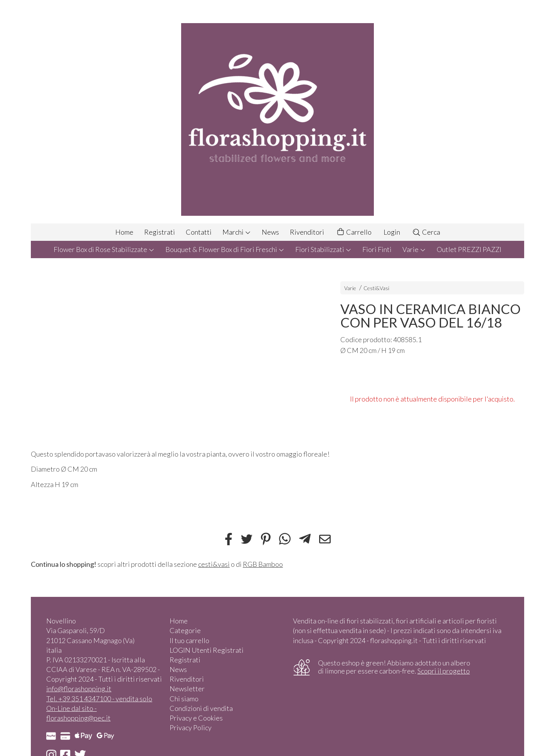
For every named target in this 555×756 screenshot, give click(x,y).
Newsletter (187, 689)
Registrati (160, 232)
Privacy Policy (191, 727)
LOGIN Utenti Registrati (207, 650)
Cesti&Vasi (376, 288)
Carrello (354, 232)
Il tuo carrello (189, 640)
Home (124, 232)
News (270, 232)
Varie (414, 249)
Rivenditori (307, 232)
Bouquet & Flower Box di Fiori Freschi (225, 249)
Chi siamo (184, 699)
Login (392, 232)
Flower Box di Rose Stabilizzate (104, 249)
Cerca (426, 232)
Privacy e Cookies (196, 718)
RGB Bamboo (263, 564)
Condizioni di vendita (201, 708)
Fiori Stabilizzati (323, 249)
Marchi (237, 232)
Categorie (185, 630)
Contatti (199, 232)
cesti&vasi (214, 564)
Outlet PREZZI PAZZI (469, 249)
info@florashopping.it (79, 689)
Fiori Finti (377, 249)
